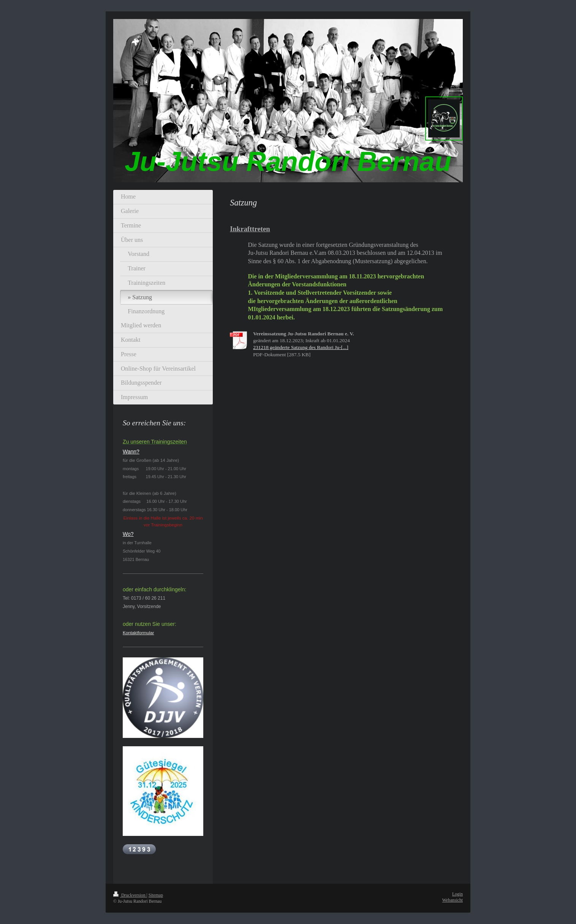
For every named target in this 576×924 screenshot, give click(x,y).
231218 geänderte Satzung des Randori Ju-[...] (301, 347)
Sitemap (156, 895)
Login (457, 894)
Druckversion (130, 895)
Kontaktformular (138, 633)
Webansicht (453, 900)
